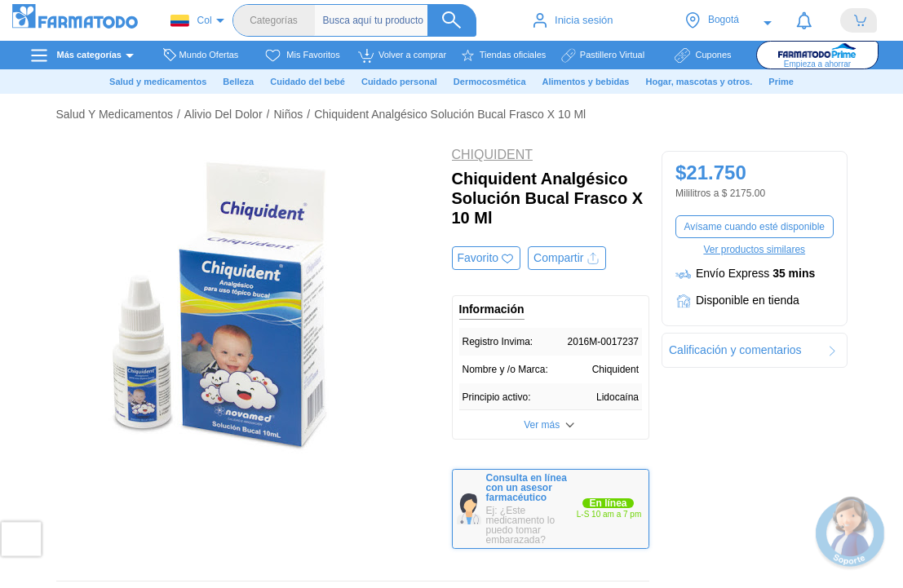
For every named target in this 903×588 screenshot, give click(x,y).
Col (191, 21)
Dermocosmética (490, 82)
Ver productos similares (754, 250)
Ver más (542, 425)
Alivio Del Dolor (224, 114)
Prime (781, 82)
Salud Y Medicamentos (115, 114)
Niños (288, 114)
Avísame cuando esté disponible (754, 227)
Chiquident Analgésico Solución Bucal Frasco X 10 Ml (450, 114)
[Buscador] (400, 20)
